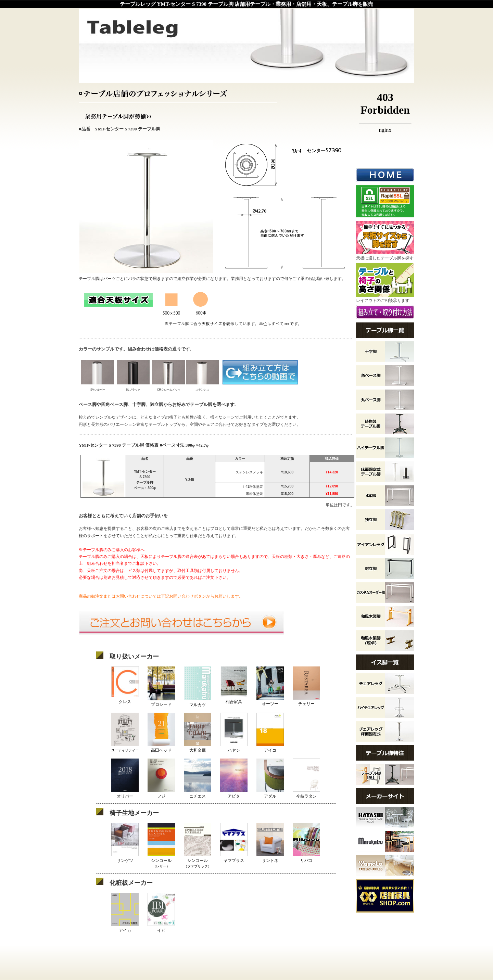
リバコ (306, 858)
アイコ (270, 748)
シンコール (161, 860)
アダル (270, 793)
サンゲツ (125, 858)
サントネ (270, 858)
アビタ (234, 793)
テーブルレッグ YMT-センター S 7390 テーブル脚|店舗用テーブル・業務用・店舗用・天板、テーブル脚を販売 (246, 4)
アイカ (125, 927)
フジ (161, 793)
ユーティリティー (125, 748)
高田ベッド (161, 748)
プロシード (161, 702)
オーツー (270, 701)
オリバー (125, 793)
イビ (161, 927)
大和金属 (198, 748)
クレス (125, 699)
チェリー (306, 701)
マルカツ (198, 702)
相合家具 (234, 699)
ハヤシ (234, 748)
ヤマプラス (234, 858)
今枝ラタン (306, 793)
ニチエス (198, 793)
